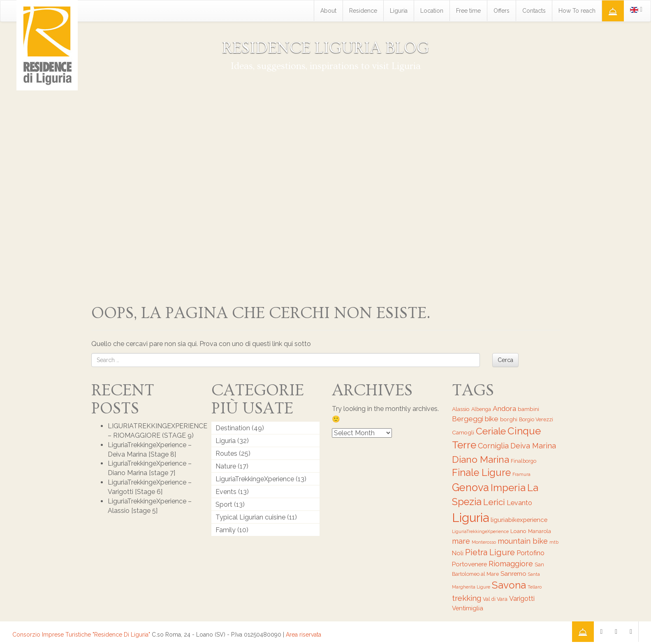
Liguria (399, 11)
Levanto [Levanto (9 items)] (519, 503)
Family (226, 530)
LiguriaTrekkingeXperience (255, 479)
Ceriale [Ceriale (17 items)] (491, 431)
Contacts (534, 11)
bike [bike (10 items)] (492, 419)
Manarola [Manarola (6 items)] (540, 531)
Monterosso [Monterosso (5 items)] (484, 542)
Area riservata (303, 635)
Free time (468, 11)
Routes (226, 454)
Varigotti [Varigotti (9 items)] (522, 599)
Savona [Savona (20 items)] (509, 585)
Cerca (505, 360)
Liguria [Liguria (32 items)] (470, 518)
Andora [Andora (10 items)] (504, 409)
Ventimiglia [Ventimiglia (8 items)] (468, 608)
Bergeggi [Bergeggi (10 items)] (468, 419)
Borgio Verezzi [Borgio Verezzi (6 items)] (536, 419)
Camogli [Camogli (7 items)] (463, 432)
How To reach (577, 11)
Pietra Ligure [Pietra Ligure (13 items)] (490, 552)
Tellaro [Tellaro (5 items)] (535, 587)
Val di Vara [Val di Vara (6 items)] (495, 599)
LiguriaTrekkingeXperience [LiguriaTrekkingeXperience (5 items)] (480, 531)
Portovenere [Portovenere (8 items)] (469, 564)
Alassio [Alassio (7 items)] (461, 409)
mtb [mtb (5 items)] (554, 542)
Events (226, 492)
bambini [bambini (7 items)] (528, 409)
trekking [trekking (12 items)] (467, 598)
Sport (224, 504)
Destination (233, 428)
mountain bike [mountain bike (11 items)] (523, 541)
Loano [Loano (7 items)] (518, 531)
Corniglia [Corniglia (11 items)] (493, 446)
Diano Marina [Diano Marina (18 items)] (481, 459)
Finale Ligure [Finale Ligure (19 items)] (481, 473)
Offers (502, 11)
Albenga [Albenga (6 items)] (481, 409)
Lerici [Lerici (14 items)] (494, 502)
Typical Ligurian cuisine (250, 517)
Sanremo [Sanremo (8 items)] (513, 574)
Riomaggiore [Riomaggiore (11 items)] (511, 564)
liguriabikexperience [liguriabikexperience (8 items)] (519, 520)
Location (432, 11)
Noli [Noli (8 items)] (458, 553)
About (328, 11)
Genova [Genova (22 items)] (470, 487)
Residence (363, 11)
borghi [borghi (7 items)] (509, 419)
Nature (226, 466)
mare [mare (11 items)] (461, 541)
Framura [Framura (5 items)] (521, 474)
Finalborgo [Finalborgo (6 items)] (524, 461)
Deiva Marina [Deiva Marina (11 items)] (533, 446)
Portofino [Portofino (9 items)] (531, 553)
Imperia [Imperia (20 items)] (508, 488)
